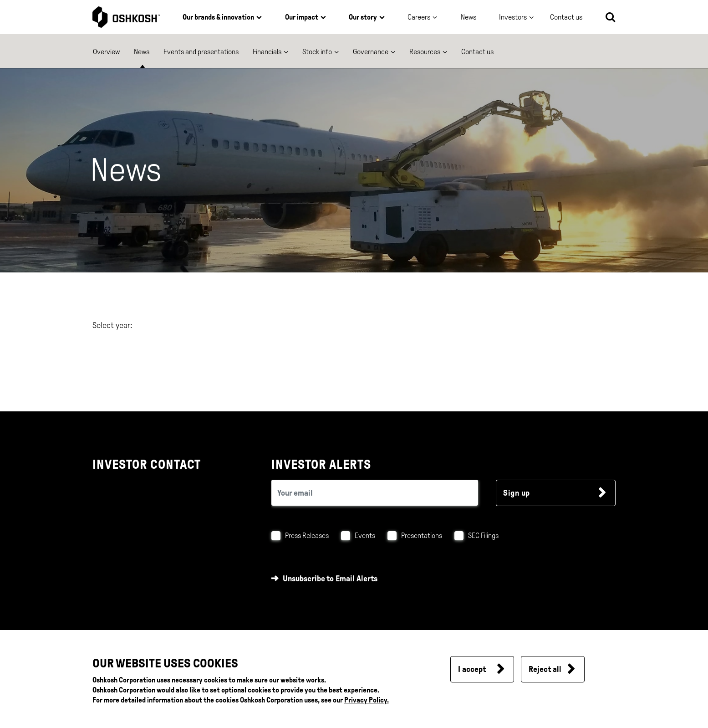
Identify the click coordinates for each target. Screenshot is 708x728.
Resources (425, 52)
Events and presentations (201, 52)
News (469, 17)
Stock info (317, 52)
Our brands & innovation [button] (218, 17)
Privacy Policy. (367, 700)
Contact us (477, 52)
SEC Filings (483, 536)
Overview (106, 52)
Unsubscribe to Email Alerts (330, 579)
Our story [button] (363, 17)
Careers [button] (419, 17)
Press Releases (307, 536)
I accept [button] (472, 669)
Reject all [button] (545, 669)
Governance (371, 52)
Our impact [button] (302, 17)
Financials (267, 52)
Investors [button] (513, 17)
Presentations (422, 536)
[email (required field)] (375, 493)
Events (365, 536)
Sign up (517, 493)
